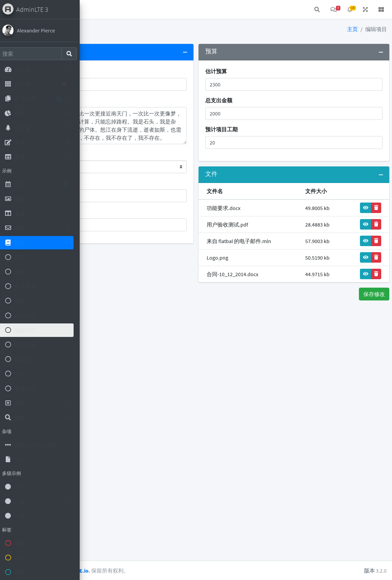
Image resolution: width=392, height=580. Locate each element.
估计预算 (258, 71)
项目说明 (105, 100)
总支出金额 (261, 100)
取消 (97, 294)
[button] (95, 9)
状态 (99, 154)
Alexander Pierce (41, 30)
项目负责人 (107, 212)
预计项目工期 (264, 129)
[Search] (35, 54)
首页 (113, 9)
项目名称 (105, 71)
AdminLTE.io (158, 571)
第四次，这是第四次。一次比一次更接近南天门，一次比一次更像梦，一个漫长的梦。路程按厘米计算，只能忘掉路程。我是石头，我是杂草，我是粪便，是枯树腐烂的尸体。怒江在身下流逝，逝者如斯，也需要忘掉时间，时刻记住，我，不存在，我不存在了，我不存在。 (161, 126)
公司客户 (105, 183)
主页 (352, 29)
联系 (135, 9)
